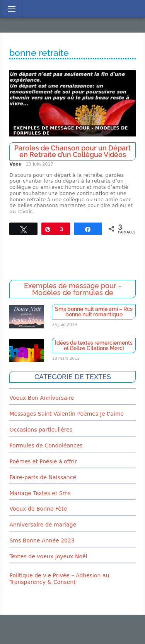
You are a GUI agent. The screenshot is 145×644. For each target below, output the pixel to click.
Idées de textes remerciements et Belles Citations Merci (94, 345)
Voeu (15, 164)
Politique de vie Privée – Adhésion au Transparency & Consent (59, 579)
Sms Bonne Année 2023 (42, 540)
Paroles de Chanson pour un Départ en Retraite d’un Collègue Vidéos (73, 151)
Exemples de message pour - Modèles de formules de (70, 131)
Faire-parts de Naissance (43, 477)
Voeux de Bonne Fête (38, 509)
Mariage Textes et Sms (40, 493)
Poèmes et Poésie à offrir (43, 461)
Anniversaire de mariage (43, 525)
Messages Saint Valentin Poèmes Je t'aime (67, 414)
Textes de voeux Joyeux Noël (48, 556)
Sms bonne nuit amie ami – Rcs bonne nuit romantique (94, 312)
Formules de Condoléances (46, 445)
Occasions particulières (41, 430)
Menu (9, 9)
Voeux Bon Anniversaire (42, 398)
